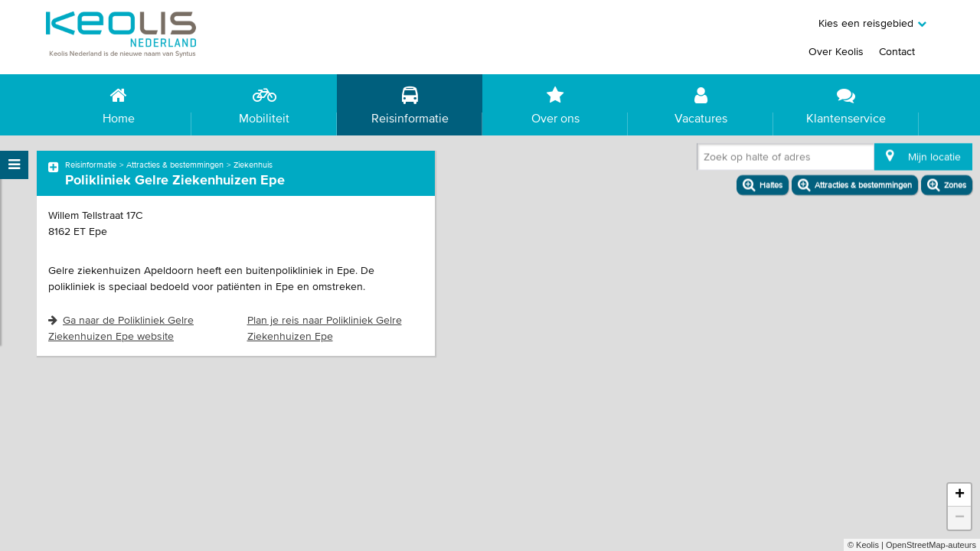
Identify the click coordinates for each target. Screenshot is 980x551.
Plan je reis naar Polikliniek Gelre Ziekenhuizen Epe (325, 328)
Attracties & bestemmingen (175, 165)
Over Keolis (836, 51)
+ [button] (960, 495)
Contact (897, 51)
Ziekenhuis (253, 165)
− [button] (960, 518)
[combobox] (707, 160)
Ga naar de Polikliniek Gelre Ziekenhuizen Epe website (121, 328)
